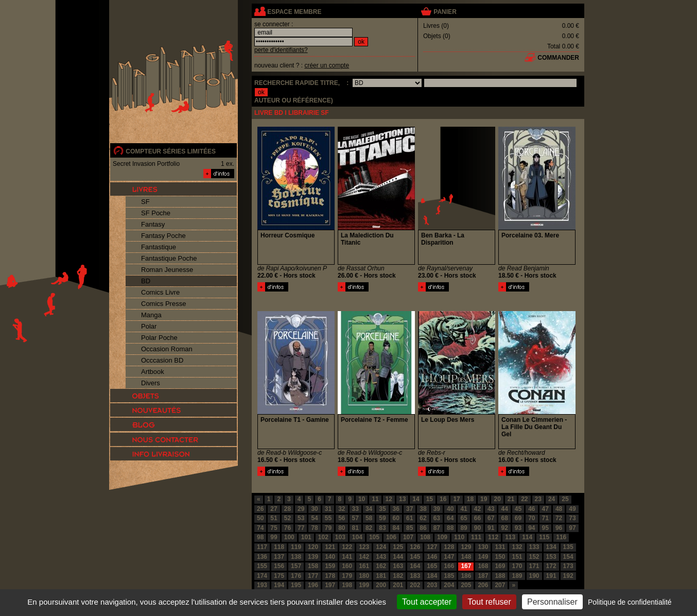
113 (510, 537)
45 (518, 509)
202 (415, 585)
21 (511, 499)
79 (328, 528)
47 (545, 509)
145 (415, 557)
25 (565, 499)
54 (314, 518)
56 (342, 518)
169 (500, 566)
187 (483, 576)
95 (545, 528)
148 (466, 557)
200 (381, 585)
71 (545, 518)
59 (382, 518)
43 (491, 509)
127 (432, 547)
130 (483, 547)
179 (347, 576)
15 (430, 499)
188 (500, 576)
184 (432, 576)
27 (274, 509)
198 (347, 585)
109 (442, 537)
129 (466, 547)
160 (347, 566)
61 (410, 518)
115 (544, 537)
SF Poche (156, 213)
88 (450, 528)
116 (561, 537)
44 (504, 509)
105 (374, 537)
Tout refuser (489, 602)
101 (306, 537)
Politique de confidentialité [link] (630, 602)
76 (287, 528)
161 (364, 566)
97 (572, 528)
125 (398, 547)
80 (342, 528)
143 (381, 557)
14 (416, 499)
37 (410, 509)
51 (274, 518)
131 (500, 547)
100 (289, 537)
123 (364, 547)
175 (279, 576)
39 (437, 509)
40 (450, 509)
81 (355, 528)
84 (396, 528)
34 (369, 509)
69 (518, 518)
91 (491, 528)
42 (477, 509)
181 (381, 576)
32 (342, 509)
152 (534, 557)
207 (500, 585)
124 (381, 547)
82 (369, 528)
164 (415, 566)
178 (330, 576)
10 (362, 499)
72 (559, 518)
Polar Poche (159, 338)
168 (483, 566)
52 (287, 518)
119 (296, 547)
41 (464, 509)
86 (423, 528)
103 (340, 537)
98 (260, 537)
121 (330, 547)
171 (534, 566)
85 (410, 528)
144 (398, 557)
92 (504, 528)
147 (449, 557)
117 (262, 547)
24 (552, 499)
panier (445, 12)
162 (381, 566)
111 (476, 537)
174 (262, 576)
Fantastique (159, 247)
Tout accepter (427, 602)
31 (328, 509)
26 (260, 509)
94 (532, 528)
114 (527, 537)
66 (477, 518)
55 (328, 518)
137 (279, 557)
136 (262, 557)
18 (470, 499)
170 (517, 566)
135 (568, 547)
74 (260, 528)
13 (402, 499)
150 (500, 557)
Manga (151, 315)
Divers (151, 383)
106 (391, 537)
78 (314, 528)
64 (450, 518)
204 (449, 585)
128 (449, 547)
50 (260, 518)
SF (145, 202)
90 (477, 528)
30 (314, 509)
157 (296, 566)
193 (262, 585)
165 (432, 566)
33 (355, 509)
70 (532, 518)
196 (313, 585)
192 (568, 576)
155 (262, 566)
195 (296, 585)
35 (382, 509)
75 (274, 528)
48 (559, 509)
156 (279, 566)
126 (415, 547)
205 (466, 585)
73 (572, 518)
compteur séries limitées (171, 151)
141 (347, 557)
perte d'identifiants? (281, 50)
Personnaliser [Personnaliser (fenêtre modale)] (552, 602)
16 (443, 499)
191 (551, 576)
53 (301, 518)
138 (296, 557)
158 (313, 566)
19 (484, 499)
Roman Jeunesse (167, 270)
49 (572, 509)
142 (364, 557)
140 (330, 557)
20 (497, 499)
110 (459, 537)
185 (449, 576)
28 (287, 509)
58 (369, 518)
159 (330, 566)
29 (301, 509)
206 (483, 585)
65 (464, 518)
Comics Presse (163, 304)
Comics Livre (160, 292)
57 (355, 518)
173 (568, 566)
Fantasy (153, 224)
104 (357, 537)
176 (296, 576)
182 (398, 576)
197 (330, 585)
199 (364, 585)
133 (534, 547)
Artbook (153, 372)
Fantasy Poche (163, 236)
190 (534, 576)
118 (279, 547)
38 (423, 509)
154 (568, 557)
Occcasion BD (162, 360)
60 (396, 518)
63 (437, 518)
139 (313, 557)
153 (551, 557)
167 (466, 566)
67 (491, 518)
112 (493, 537)
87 (437, 528)
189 (517, 576)
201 (398, 585)
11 (375, 499)
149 (483, 557)
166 (449, 566)
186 (466, 576)
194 (279, 585)
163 (398, 566)
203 (432, 585)
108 (425, 537)
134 (551, 547)
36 (396, 509)
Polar (149, 326)
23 (538, 499)
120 (313, 547)
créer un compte (327, 65)
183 (415, 576)
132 (517, 547)
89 (464, 528)
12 (389, 499)
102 (323, 537)
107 (408, 537)
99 (274, 537)
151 (517, 557)
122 (347, 547)
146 (432, 557)
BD (146, 281)
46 (532, 509)
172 (551, 566)
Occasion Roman (167, 349)
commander (558, 58)
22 (524, 499)
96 (559, 528)
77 (301, 528)
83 (382, 528)
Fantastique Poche (169, 258)
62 (423, 518)
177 (313, 576)
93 (518, 528)
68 (504, 518)
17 (456, 499)
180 (364, 576)
